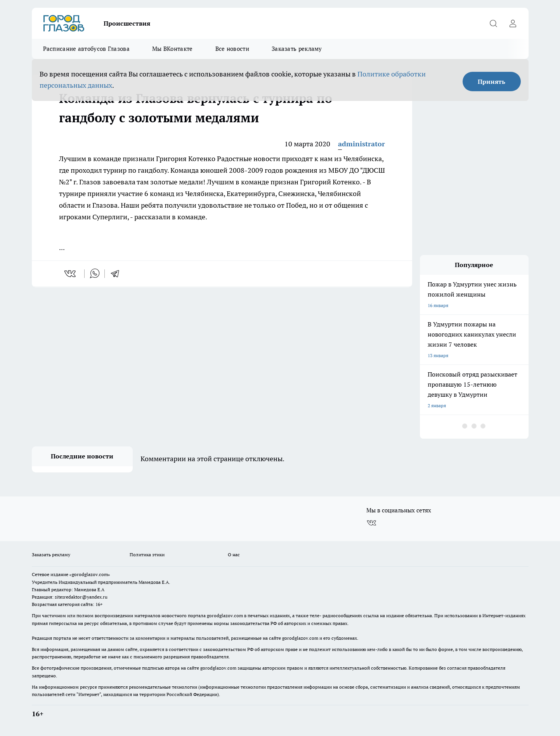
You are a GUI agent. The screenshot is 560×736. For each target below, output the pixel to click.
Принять (492, 82)
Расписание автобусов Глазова (86, 49)
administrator (361, 144)
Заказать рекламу (297, 49)
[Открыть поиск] (494, 23)
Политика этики (147, 555)
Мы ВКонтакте (173, 49)
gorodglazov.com (225, 615)
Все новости (232, 49)
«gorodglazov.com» (90, 574)
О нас (234, 555)
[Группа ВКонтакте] (371, 523)
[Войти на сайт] (513, 23)
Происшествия (127, 23)
